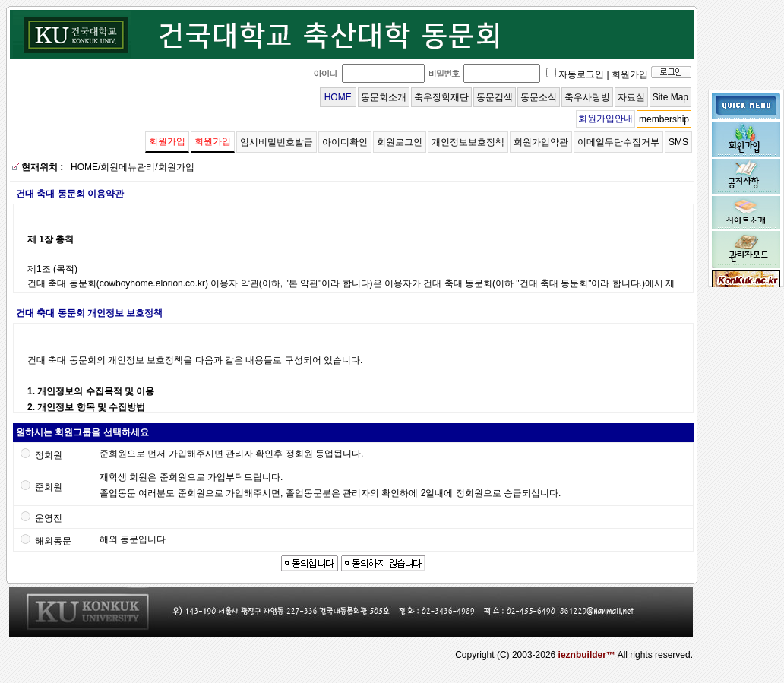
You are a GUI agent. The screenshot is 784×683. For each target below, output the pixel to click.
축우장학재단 (441, 97)
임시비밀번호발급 (277, 142)
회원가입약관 (541, 142)
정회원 (49, 455)
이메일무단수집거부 (618, 142)
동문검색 (495, 97)
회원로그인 (400, 142)
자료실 (631, 97)
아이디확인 (345, 142)
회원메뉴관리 (128, 167)
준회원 (49, 487)
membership (664, 119)
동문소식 (539, 97)
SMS (678, 142)
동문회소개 (384, 97)
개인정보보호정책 (468, 142)
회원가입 (630, 74)
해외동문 (53, 541)
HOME (338, 97)
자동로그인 (581, 74)
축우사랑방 (587, 97)
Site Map (670, 97)
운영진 (49, 518)
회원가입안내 (605, 119)
